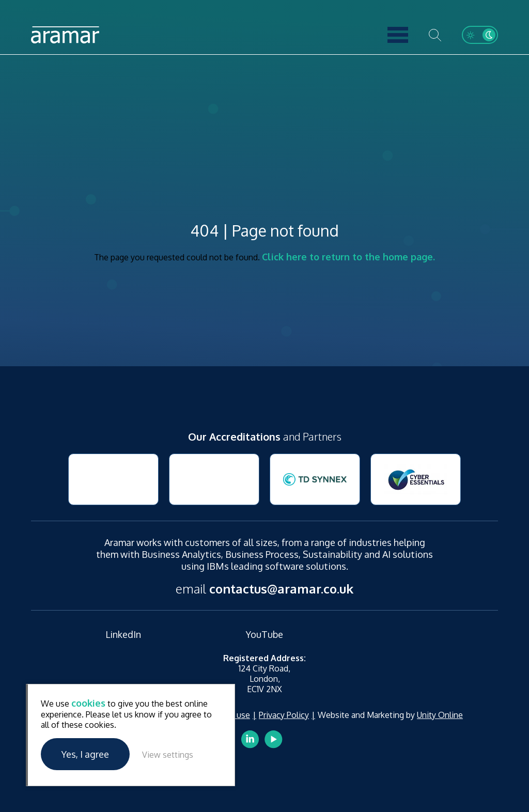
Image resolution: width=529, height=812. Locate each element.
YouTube (264, 634)
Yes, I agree (85, 754)
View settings (168, 755)
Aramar (65, 35)
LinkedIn (123, 634)
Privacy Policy (284, 715)
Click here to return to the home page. (348, 257)
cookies (88, 703)
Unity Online (440, 715)
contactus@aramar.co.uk (281, 589)
